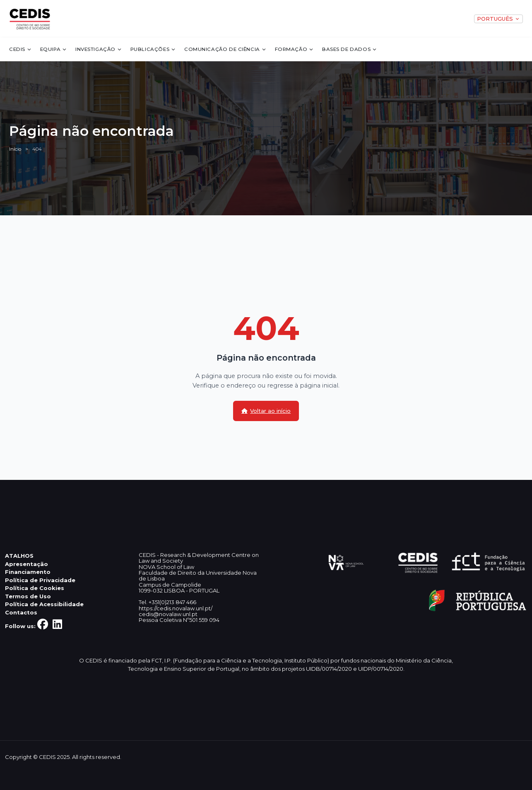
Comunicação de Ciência (225, 49)
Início (15, 149)
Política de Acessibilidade (44, 604)
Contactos (21, 612)
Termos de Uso (28, 596)
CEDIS (20, 49)
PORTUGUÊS (498, 19)
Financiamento (28, 572)
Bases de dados (350, 49)
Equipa (54, 49)
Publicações (153, 49)
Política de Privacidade (40, 580)
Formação (295, 49)
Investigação (99, 49)
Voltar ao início (266, 411)
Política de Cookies (35, 588)
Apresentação (26, 564)
